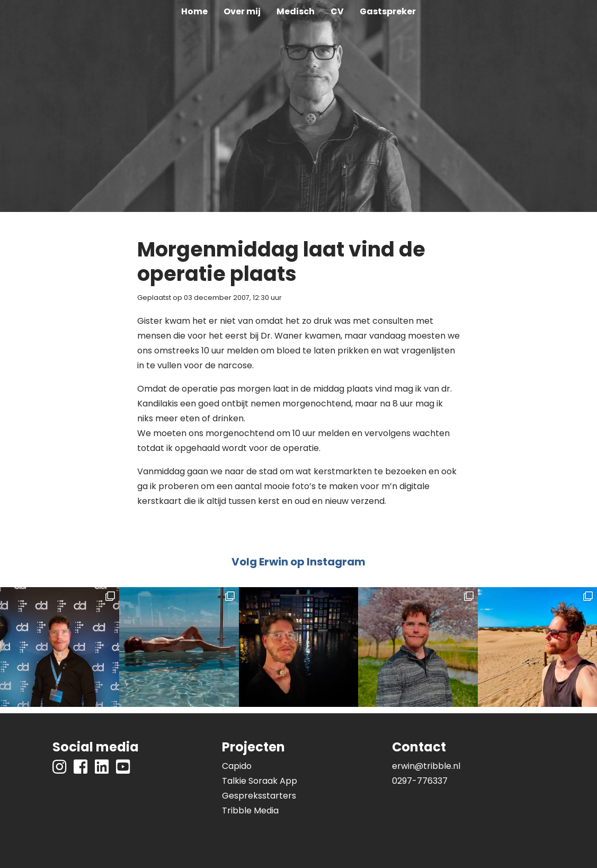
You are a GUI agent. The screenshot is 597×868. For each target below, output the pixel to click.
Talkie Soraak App (260, 781)
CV (337, 11)
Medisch (296, 11)
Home (194, 11)
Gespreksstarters (259, 796)
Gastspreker (388, 11)
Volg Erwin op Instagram (298, 562)
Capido (237, 766)
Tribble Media (250, 811)
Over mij (242, 11)
